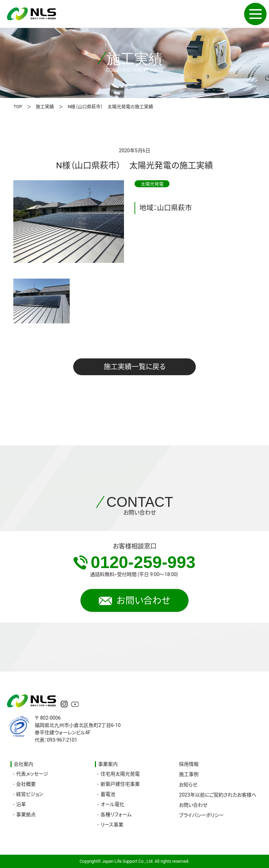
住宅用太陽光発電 (120, 774)
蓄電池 (108, 794)
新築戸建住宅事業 (120, 784)
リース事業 (112, 825)
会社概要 (26, 784)
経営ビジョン (30, 794)
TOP (18, 107)
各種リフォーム (116, 814)
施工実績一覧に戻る (135, 367)
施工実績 (45, 107)
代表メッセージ (32, 774)
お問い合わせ (134, 601)
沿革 (21, 804)
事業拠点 (26, 814)
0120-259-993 (134, 562)
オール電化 (112, 804)
